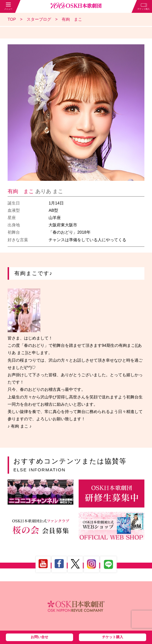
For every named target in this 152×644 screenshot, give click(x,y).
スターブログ (39, 19)
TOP (12, 19)
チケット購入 (113, 637)
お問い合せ (39, 637)
